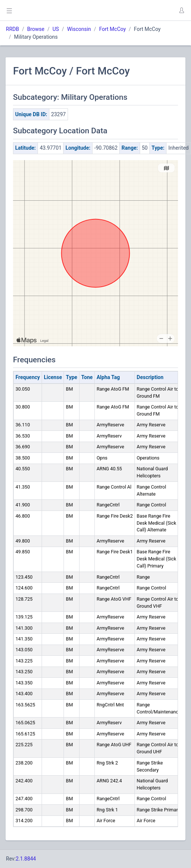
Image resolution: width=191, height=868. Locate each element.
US (56, 29)
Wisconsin (79, 29)
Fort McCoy (113, 29)
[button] (181, 10)
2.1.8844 (26, 859)
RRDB (12, 29)
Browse (36, 29)
